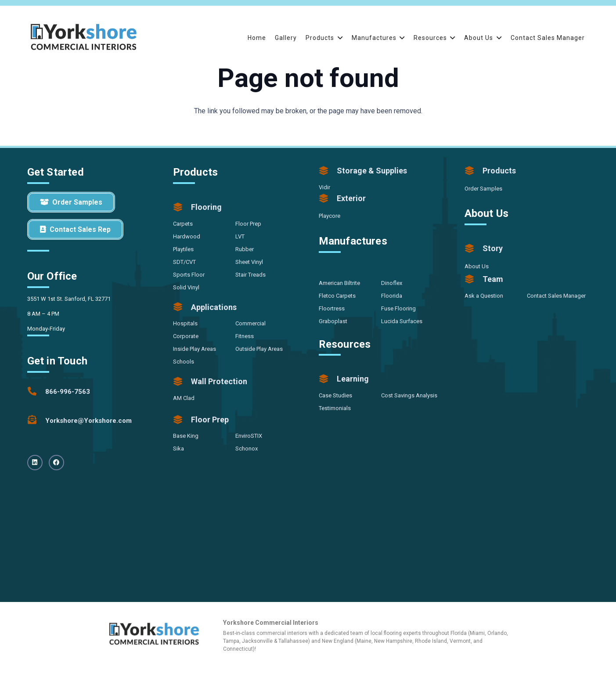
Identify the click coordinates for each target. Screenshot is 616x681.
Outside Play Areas (259, 349)
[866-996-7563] (36, 392)
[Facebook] (56, 463)
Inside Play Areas (195, 349)
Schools (184, 362)
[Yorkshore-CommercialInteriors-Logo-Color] (84, 38)
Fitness (245, 336)
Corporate (186, 336)
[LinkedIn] (35, 463)
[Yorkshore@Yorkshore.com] (36, 421)
